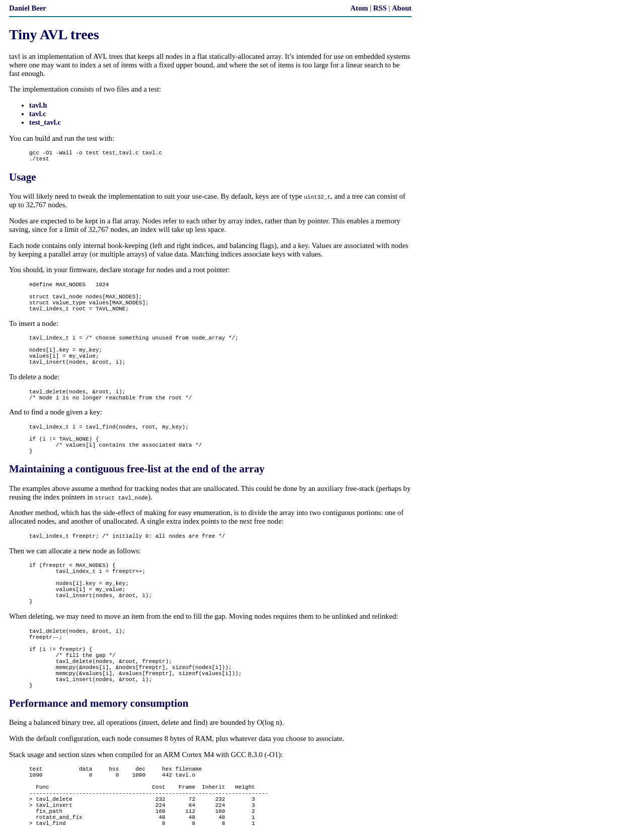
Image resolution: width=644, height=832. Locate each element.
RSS (380, 8)
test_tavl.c (45, 122)
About (402, 8)
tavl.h (38, 105)
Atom (359, 8)
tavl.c (38, 114)
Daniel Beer (28, 8)
